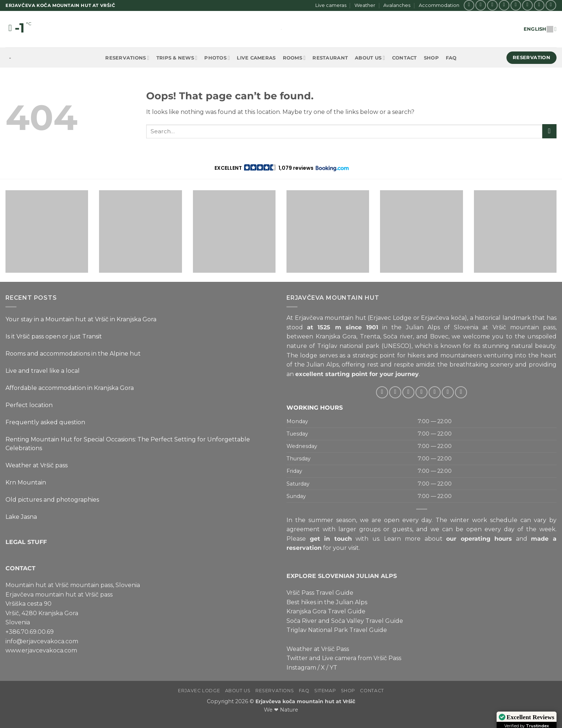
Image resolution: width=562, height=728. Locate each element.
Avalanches (397, 5)
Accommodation (439, 5)
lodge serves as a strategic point (348, 355)
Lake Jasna (21, 517)
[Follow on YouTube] (551, 5)
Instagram (301, 668)
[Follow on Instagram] (481, 5)
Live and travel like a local (43, 371)
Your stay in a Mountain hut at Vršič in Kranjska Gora (81, 319)
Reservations (127, 58)
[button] (281, 168)
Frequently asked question (45, 422)
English (540, 29)
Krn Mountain (26, 482)
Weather (365, 5)
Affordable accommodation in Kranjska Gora (70, 388)
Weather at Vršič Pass (318, 649)
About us (370, 58)
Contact (405, 58)
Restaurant (330, 58)
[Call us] (527, 5)
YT (333, 668)
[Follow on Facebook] (469, 5)
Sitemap (325, 691)
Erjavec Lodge (199, 691)
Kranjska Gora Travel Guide (326, 611)
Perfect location (29, 405)
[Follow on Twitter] (504, 5)
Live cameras (331, 5)
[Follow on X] (492, 5)
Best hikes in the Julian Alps (327, 602)
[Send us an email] (516, 5)
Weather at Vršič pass (37, 465)
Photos (217, 58)
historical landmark (503, 318)
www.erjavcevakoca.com (41, 650)
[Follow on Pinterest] (539, 5)
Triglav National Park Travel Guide (337, 630)
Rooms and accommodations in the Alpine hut (73, 354)
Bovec (439, 336)
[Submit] (549, 131)
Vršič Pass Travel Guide (320, 593)
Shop (431, 58)
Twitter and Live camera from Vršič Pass (344, 658)
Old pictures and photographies (52, 500)
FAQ (451, 58)
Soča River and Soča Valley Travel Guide (345, 621)
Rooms (294, 58)
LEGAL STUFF (26, 542)
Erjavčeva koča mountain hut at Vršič (305, 701)
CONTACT (20, 568)
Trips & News (177, 58)
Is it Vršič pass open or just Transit (54, 336)
